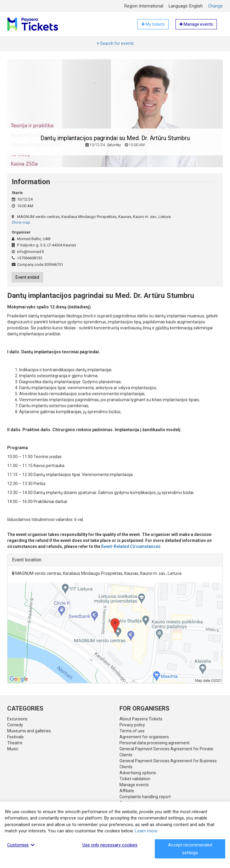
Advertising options (138, 773)
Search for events (115, 43)
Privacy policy (132, 725)
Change (215, 6)
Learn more (146, 831)
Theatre (15, 743)
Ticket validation (135, 779)
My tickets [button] (153, 24)
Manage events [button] (196, 24)
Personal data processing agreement (155, 743)
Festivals (15, 737)
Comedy (15, 725)
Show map (21, 222)
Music (13, 749)
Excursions (17, 719)
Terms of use (132, 731)
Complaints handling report (145, 797)
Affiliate (127, 791)
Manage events (134, 785)
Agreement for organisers (144, 737)
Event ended (27, 277)
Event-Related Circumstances (131, 546)
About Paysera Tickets (141, 719)
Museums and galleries (29, 731)
